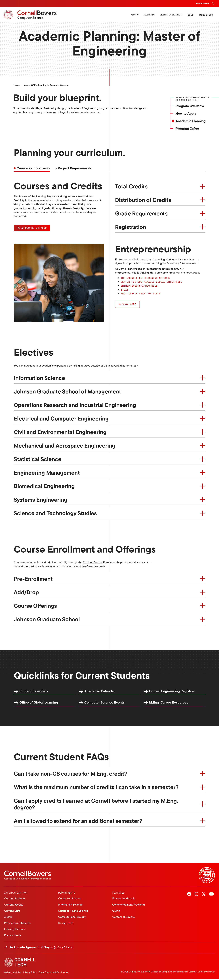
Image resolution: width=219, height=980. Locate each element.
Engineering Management (47, 473)
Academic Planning (191, 122)
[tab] (74, 169)
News (190, 15)
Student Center (92, 563)
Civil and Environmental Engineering (60, 433)
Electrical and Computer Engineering (61, 419)
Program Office (187, 129)
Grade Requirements (141, 214)
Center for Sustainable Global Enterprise (151, 283)
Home (17, 86)
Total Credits (131, 187)
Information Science (39, 379)
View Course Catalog (32, 229)
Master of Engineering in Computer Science (46, 86)
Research (137, 15)
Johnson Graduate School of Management (67, 392)
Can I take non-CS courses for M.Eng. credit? (71, 774)
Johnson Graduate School (47, 620)
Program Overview (190, 107)
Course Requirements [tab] (33, 169)
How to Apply (186, 114)
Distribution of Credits (143, 201)
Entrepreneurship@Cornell (139, 287)
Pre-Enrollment (33, 579)
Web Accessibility (13, 973)
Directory (206, 15)
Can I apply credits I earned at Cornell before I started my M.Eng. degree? (96, 805)
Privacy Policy (30, 973)
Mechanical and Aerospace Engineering (65, 446)
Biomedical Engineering (44, 487)
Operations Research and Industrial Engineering (75, 406)
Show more (129, 305)
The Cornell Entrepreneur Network (145, 279)
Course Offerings (35, 606)
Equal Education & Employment (54, 973)
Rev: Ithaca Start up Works (141, 294)
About (119, 15)
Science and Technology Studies (55, 514)
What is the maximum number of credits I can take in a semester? (96, 788)
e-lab (125, 290)
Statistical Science (38, 460)
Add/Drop (26, 593)
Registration (131, 228)
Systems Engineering (41, 500)
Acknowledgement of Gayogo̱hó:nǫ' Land (42, 948)
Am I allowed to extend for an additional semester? (78, 822)
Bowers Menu (203, 3)
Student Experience (165, 15)
